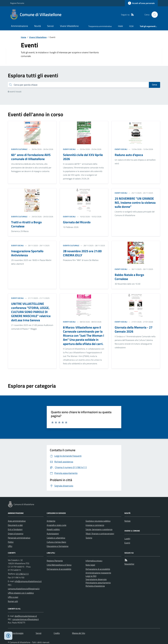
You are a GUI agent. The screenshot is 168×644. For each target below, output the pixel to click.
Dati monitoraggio (16, 633)
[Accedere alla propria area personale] (141, 3)
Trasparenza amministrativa (100, 26)
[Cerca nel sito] (154, 15)
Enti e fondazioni (15, 529)
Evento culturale (19, 149)
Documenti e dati (15, 525)
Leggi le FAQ (91, 576)
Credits (57, 633)
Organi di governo (16, 534)
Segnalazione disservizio (96, 579)
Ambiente (51, 521)
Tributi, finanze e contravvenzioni (100, 534)
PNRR (120, 26)
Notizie (127, 521)
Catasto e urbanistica (56, 538)
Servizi (50, 26)
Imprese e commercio (95, 525)
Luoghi (127, 539)
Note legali (90, 565)
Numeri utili (13, 601)
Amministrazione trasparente (98, 573)
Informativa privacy (94, 561)
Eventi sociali (69, 149)
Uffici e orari (13, 597)
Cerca (154, 85)
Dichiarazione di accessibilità (59, 569)
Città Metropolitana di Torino (59, 565)
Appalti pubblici (53, 529)
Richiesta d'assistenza (95, 586)
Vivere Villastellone (69, 26)
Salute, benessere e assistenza (99, 529)
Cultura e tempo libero (56, 542)
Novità (38, 26)
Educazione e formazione (58, 546)
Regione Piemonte (17, 3)
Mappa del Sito (79, 633)
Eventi (127, 543)
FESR (131, 26)
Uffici (10, 546)
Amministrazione (19, 26)
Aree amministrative (17, 521)
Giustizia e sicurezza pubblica (98, 521)
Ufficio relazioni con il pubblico (21, 593)
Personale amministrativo (19, 538)
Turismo (89, 538)
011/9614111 (22, 574)
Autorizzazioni (53, 534)
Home (23, 37)
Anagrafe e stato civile (57, 525)
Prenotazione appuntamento (98, 583)
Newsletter (129, 564)
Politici (11, 542)
